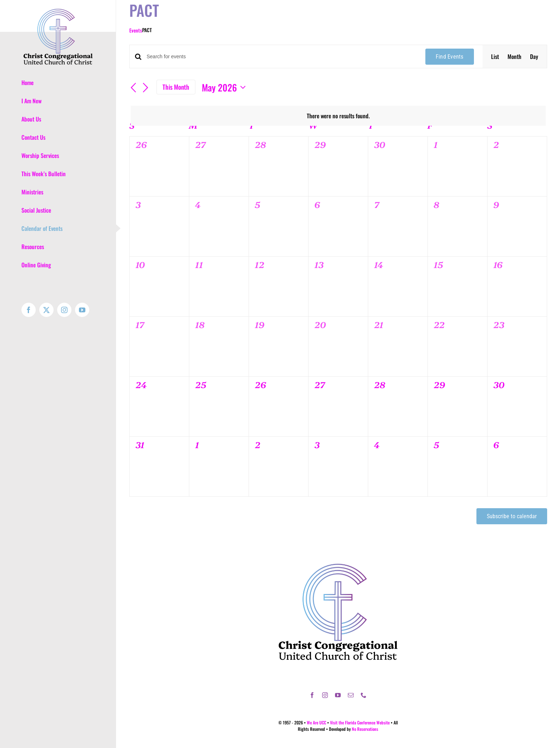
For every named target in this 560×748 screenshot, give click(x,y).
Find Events (450, 57)
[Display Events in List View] (495, 56)
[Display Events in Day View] (534, 56)
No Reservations (365, 729)
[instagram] (325, 695)
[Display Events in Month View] (514, 56)
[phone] (364, 695)
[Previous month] (134, 88)
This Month (176, 87)
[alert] (338, 116)
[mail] (351, 695)
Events (136, 30)
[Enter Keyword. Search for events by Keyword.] (282, 57)
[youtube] (338, 695)
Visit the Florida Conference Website (360, 722)
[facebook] (312, 695)
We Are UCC (316, 722)
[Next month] (146, 88)
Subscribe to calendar (512, 516)
